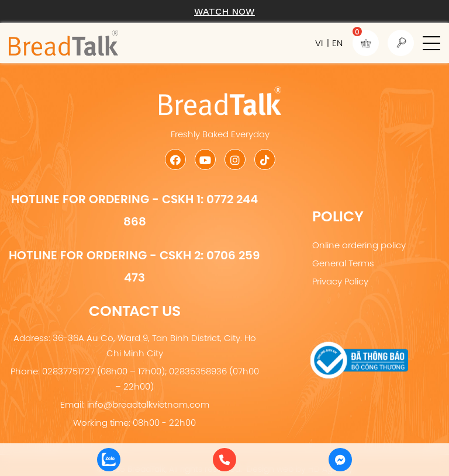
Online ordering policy (359, 245)
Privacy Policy (340, 281)
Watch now (224, 11)
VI (319, 43)
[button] (431, 43)
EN (337, 43)
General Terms (343, 263)
